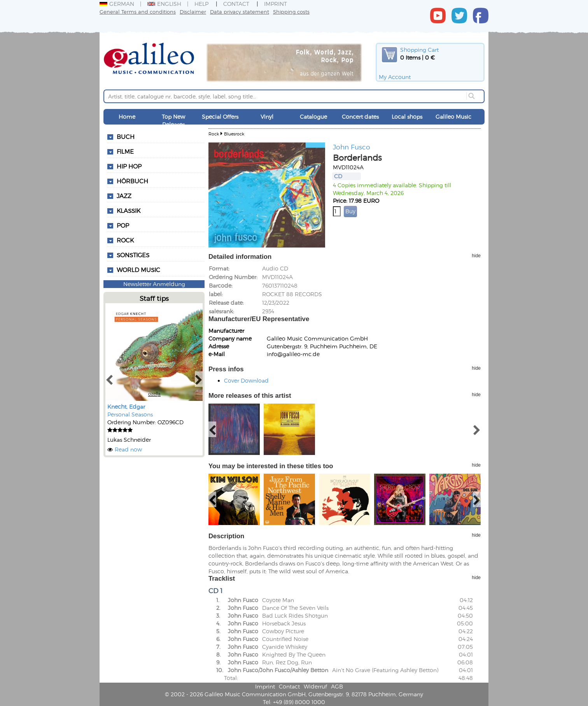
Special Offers (220, 117)
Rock (214, 134)
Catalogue (313, 117)
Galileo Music (453, 117)
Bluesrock (234, 134)
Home (127, 117)
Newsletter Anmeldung (154, 284)
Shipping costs (291, 11)
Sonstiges (133, 255)
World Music (138, 270)
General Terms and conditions (138, 11)
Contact (236, 4)
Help (201, 4)
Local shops (407, 117)
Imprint (276, 4)
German (117, 4)
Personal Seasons (130, 414)
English (164, 4)
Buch (126, 137)
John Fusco (352, 147)
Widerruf (315, 686)
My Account (395, 77)
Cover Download (246, 380)
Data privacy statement (240, 11)
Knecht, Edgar (126, 407)
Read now (128, 449)
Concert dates (360, 117)
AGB (337, 686)
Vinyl (267, 117)
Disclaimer (193, 11)
